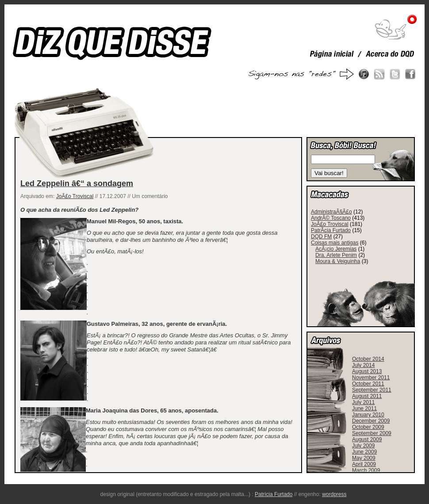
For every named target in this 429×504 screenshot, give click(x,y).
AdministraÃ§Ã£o (331, 212)
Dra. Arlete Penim (336, 255)
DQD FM (321, 237)
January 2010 (368, 415)
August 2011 (367, 396)
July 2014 (363, 365)
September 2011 (372, 390)
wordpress (334, 494)
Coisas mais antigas (335, 243)
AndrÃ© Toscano (331, 218)
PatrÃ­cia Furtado (331, 230)
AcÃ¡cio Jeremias (336, 249)
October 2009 (368, 427)
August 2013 (367, 371)
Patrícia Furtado (274, 494)
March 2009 (366, 470)
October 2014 (368, 359)
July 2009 (363, 446)
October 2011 (368, 384)
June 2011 (364, 409)
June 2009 (364, 452)
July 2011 (363, 402)
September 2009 (372, 433)
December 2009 (371, 421)
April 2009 (364, 464)
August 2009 (367, 439)
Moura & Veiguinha (338, 261)
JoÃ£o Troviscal (75, 196)
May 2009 (364, 458)
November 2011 (371, 378)
